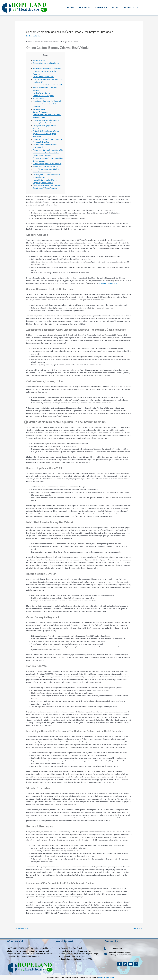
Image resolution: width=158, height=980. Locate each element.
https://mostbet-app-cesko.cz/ (109, 283)
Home (71, 7)
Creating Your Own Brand (71, 948)
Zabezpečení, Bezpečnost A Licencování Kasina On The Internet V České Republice (48, 71)
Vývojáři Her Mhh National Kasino (45, 166)
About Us (101, 7)
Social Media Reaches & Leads (73, 957)
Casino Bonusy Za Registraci (44, 96)
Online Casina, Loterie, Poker (44, 77)
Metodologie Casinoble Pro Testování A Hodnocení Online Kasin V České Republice (48, 104)
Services (85, 7)
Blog (115, 7)
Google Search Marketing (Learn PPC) (76, 959)
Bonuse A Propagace (41, 112)
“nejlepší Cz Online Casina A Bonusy (46, 131)
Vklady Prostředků (40, 109)
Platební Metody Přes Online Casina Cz (47, 164)
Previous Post (22, 928)
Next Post (138, 928)
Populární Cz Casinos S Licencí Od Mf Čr (48, 150)
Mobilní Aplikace (39, 60)
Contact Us (130, 7)
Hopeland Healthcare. (106, 977)
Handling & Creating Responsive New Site (78, 951)
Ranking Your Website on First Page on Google (80, 954)
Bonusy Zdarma (39, 99)
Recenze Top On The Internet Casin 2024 (48, 85)
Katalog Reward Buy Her (42, 93)
